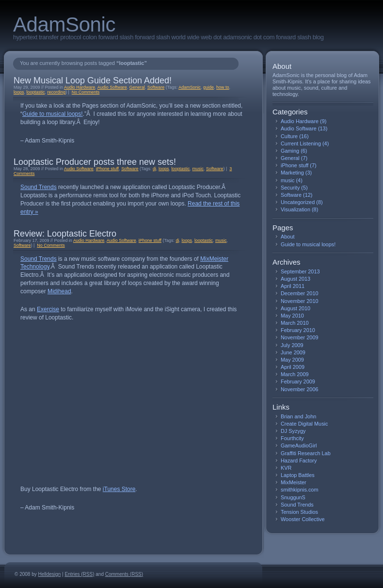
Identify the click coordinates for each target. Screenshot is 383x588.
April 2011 (293, 286)
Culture (289, 136)
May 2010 (292, 316)
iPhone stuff (107, 169)
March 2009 (295, 374)
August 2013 (295, 279)
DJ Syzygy (293, 431)
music (198, 169)
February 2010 (298, 330)
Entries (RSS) (79, 574)
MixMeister (294, 482)
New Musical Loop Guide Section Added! (93, 80)
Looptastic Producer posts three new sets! (95, 162)
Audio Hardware (80, 87)
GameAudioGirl (299, 445)
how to (223, 87)
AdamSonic (64, 24)
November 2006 (300, 389)
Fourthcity (292, 438)
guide (208, 87)
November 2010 (300, 301)
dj (154, 169)
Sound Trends (39, 187)
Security (290, 188)
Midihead (59, 291)
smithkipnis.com (299, 490)
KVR (286, 468)
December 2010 (300, 293)
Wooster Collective (303, 519)
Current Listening (301, 143)
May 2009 (292, 360)
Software (156, 87)
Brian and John (298, 416)
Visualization (295, 209)
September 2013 (300, 271)
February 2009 (298, 381)
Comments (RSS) (124, 574)
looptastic (35, 92)
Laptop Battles (298, 475)
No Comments (86, 92)
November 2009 (300, 337)
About (287, 237)
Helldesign (50, 574)
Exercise (48, 309)
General (137, 87)
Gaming (290, 151)
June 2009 (293, 352)
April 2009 (293, 367)
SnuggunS (293, 497)
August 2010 (295, 308)
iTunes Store (119, 489)
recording (56, 92)
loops (19, 92)
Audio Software (112, 87)
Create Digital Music (304, 424)
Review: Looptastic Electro (65, 234)
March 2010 (295, 323)
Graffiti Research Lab (306, 453)
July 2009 (292, 345)
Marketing (292, 173)
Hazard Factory (299, 461)
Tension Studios (299, 512)
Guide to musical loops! (53, 114)
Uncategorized (298, 202)
